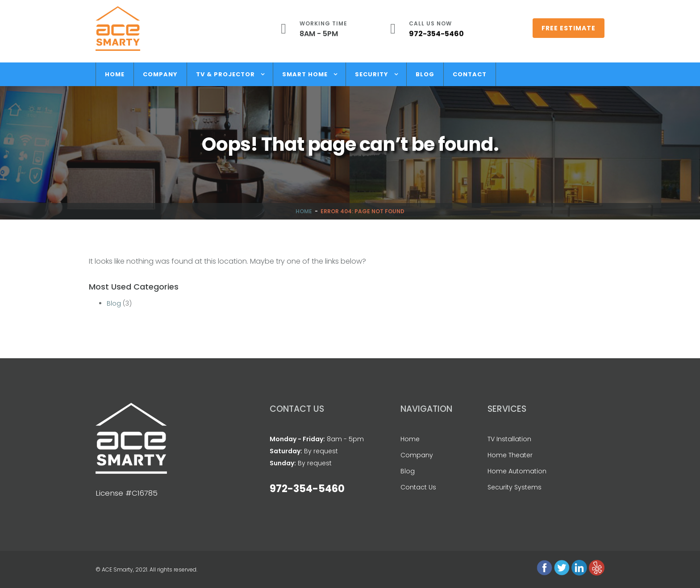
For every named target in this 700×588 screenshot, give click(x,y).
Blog (425, 74)
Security (372, 74)
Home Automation (517, 471)
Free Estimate (569, 28)
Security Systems (515, 487)
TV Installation (509, 439)
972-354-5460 (436, 34)
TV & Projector (225, 74)
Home (115, 74)
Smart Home (305, 74)
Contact (470, 74)
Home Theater (510, 455)
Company (160, 74)
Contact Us (418, 487)
